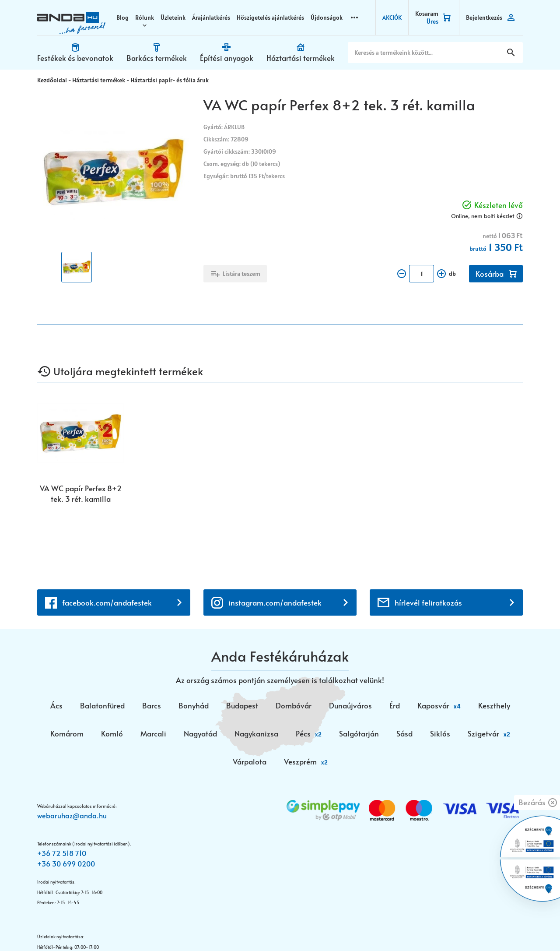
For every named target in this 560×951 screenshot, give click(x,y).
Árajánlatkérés (211, 18)
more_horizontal (354, 17)
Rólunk (145, 18)
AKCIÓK (392, 18)
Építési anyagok (227, 58)
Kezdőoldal (52, 80)
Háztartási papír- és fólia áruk (170, 80)
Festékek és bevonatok (75, 58)
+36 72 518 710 (62, 794)
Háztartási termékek (301, 58)
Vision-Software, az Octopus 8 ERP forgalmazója (142, 928)
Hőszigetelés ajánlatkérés (270, 18)
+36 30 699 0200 (66, 804)
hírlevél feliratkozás (428, 543)
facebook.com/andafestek (107, 543)
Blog (122, 18)
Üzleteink (173, 18)
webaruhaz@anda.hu (72, 756)
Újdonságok (327, 18)
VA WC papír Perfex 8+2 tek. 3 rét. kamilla (81, 493)
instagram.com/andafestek (275, 543)
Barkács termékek (157, 58)
